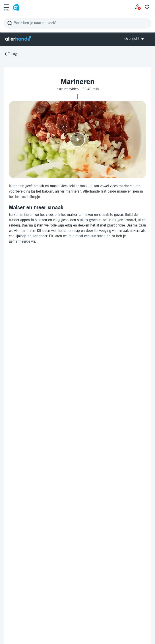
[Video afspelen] (77, 140)
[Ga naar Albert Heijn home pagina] (16, 7)
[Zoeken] (77, 23)
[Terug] (10, 54)
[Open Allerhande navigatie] (136, 39)
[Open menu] (6, 7)
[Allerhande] (18, 39)
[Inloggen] (138, 7)
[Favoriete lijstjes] (147, 7)
